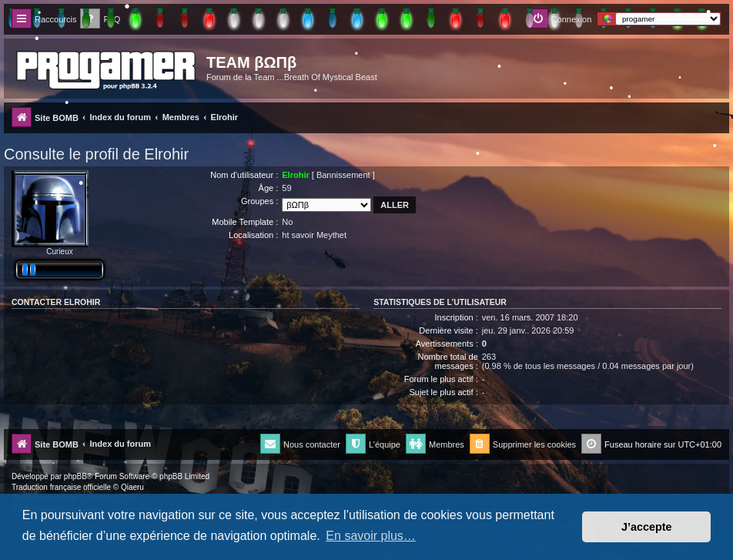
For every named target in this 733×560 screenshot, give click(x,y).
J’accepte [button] (647, 527)
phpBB (75, 476)
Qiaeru (132, 487)
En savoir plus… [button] (371, 536)
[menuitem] (523, 445)
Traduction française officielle (61, 487)
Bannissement (343, 175)
